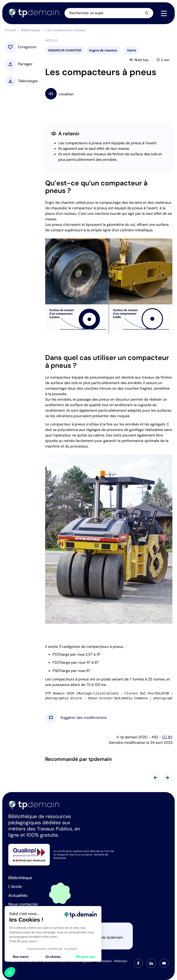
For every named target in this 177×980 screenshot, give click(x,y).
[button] (84, 718)
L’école (15, 887)
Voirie (131, 50)
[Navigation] (164, 13)
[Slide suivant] (167, 778)
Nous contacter (23, 904)
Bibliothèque (31, 30)
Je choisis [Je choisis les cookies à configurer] (53, 957)
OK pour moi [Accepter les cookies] (85, 957)
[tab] (138, 963)
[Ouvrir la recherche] (109, 13)
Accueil (10, 30)
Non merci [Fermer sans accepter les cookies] (21, 957)
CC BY (167, 737)
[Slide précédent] (156, 778)
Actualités (18, 895)
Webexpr (121, 961)
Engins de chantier (103, 50)
